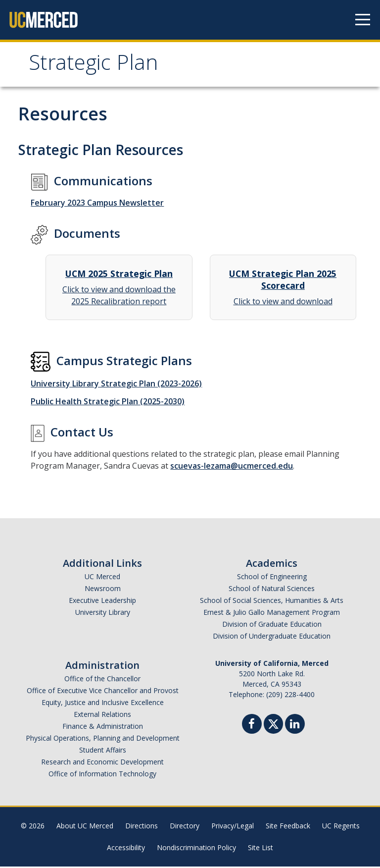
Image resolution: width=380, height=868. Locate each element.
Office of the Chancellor (102, 680)
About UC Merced (85, 827)
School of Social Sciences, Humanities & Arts (272, 602)
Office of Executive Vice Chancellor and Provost (103, 692)
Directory (185, 827)
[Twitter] (273, 724)
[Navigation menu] (363, 20)
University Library (103, 614)
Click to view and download (283, 288)
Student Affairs (103, 751)
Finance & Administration (103, 728)
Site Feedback (288, 827)
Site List (261, 849)
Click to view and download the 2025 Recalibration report (119, 288)
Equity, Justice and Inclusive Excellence (103, 704)
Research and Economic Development (102, 763)
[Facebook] (252, 727)
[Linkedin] (295, 727)
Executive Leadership (102, 602)
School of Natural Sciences (272, 590)
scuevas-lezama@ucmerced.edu (232, 467)
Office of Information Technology (102, 775)
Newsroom (103, 590)
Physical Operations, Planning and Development (103, 739)
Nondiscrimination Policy (196, 849)
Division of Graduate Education (272, 625)
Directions (142, 827)
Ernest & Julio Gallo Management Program (272, 614)
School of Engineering (272, 578)
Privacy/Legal (233, 827)
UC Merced (102, 578)
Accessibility (126, 849)
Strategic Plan (98, 66)
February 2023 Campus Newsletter (97, 204)
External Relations (102, 716)
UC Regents (341, 827)
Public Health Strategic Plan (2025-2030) (108, 403)
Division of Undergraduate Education (272, 637)
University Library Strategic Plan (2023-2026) (116, 385)
